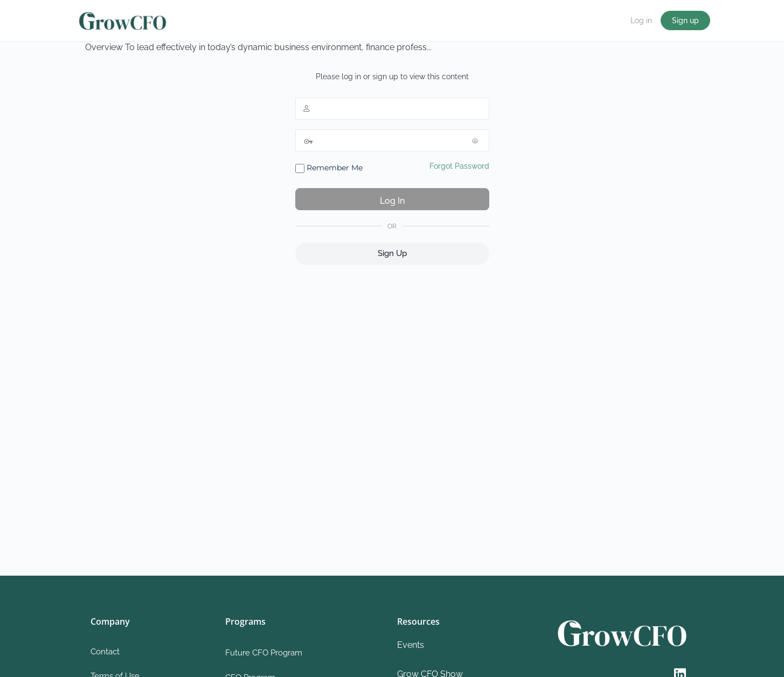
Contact (105, 652)
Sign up (685, 20)
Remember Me (329, 168)
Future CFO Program (264, 653)
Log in (641, 20)
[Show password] (478, 141)
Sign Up (392, 253)
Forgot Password (459, 166)
